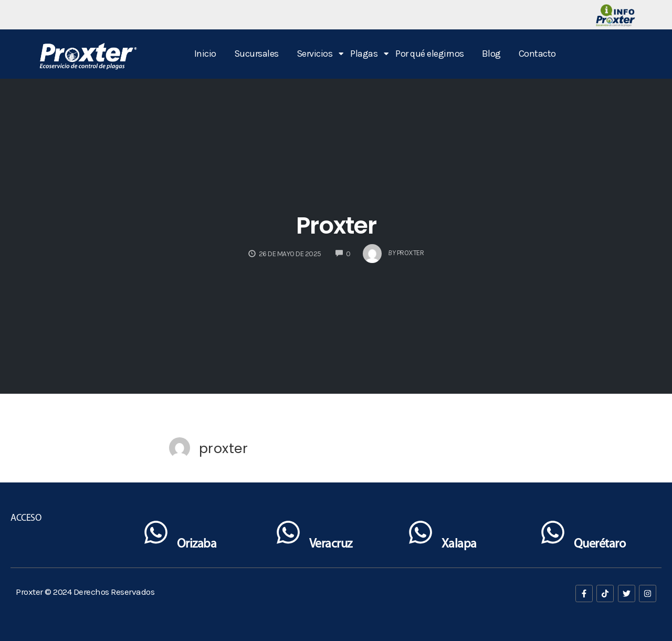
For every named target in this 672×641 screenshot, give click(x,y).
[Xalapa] (421, 535)
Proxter (336, 225)
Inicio (205, 54)
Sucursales (256, 54)
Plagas (366, 54)
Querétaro (600, 544)
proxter (224, 448)
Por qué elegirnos (430, 54)
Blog (491, 54)
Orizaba (197, 544)
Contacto (537, 54)
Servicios (317, 54)
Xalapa (459, 544)
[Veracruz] (288, 535)
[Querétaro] (553, 535)
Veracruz (331, 544)
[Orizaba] (156, 535)
